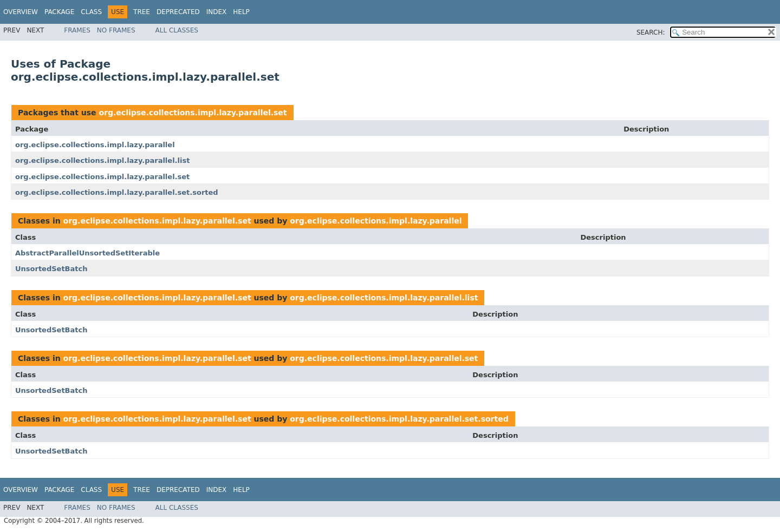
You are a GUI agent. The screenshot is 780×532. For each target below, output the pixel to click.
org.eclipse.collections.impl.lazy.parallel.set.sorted (117, 192)
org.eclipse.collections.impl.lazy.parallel (95, 145)
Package (59, 12)
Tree (142, 12)
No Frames (116, 30)
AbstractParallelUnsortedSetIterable (87, 253)
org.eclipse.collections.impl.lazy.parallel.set (193, 113)
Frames (77, 30)
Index (217, 12)
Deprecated (178, 12)
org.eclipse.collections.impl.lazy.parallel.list (102, 160)
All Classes (177, 30)
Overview (21, 12)
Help (241, 12)
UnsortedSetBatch (51, 269)
